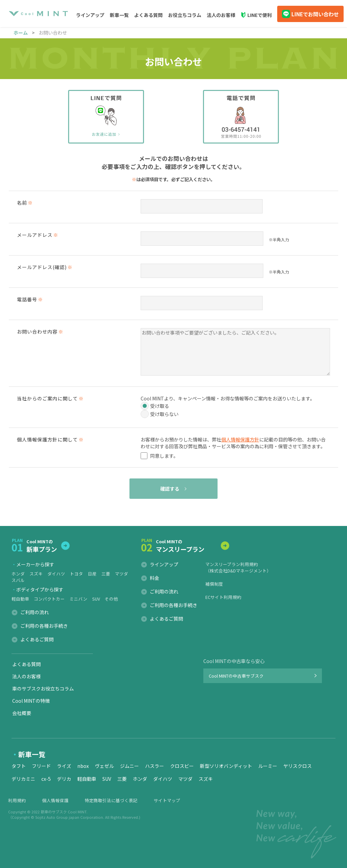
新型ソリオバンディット (226, 766)
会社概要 (22, 713)
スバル (18, 580)
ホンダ (18, 574)
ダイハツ (56, 574)
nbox (83, 766)
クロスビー (182, 766)
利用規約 (17, 800)
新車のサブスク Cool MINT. (64, 812)
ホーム (21, 33)
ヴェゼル (104, 766)
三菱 (106, 574)
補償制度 (214, 584)
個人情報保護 (55, 800)
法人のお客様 (221, 15)
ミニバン (78, 599)
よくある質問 (148, 15)
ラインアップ (164, 564)
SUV (96, 599)
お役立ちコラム (185, 15)
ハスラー (155, 766)
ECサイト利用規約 (223, 597)
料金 (155, 578)
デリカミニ (23, 779)
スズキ (36, 574)
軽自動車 (20, 599)
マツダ (121, 574)
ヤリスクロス (298, 766)
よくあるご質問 (37, 639)
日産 (92, 574)
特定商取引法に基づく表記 (111, 800)
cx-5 (46, 779)
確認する (170, 489)
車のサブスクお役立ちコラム (43, 688)
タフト (19, 766)
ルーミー (268, 766)
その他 (111, 599)
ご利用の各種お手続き (44, 626)
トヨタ (76, 574)
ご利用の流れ (35, 612)
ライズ (64, 766)
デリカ (64, 779)
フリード (41, 766)
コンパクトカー (49, 599)
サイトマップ (167, 800)
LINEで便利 (260, 15)
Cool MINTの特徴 (31, 701)
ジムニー (129, 766)
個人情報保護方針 (240, 439)
